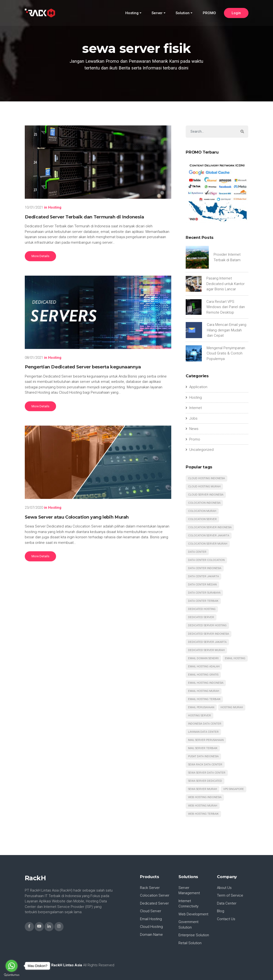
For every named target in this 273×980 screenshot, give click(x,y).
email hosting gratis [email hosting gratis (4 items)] (203, 675)
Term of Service (230, 896)
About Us (224, 888)
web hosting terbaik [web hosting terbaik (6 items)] (203, 814)
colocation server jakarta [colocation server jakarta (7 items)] (209, 536)
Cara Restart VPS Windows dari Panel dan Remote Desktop (226, 307)
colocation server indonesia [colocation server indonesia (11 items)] (210, 527)
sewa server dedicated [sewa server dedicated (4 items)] (205, 781)
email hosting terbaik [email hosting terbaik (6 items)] (204, 699)
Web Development (194, 914)
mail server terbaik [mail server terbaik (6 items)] (203, 748)
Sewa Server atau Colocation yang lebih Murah (77, 517)
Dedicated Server (154, 903)
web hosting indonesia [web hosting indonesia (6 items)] (205, 797)
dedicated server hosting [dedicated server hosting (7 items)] (207, 626)
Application (198, 387)
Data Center (227, 903)
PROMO (209, 13)
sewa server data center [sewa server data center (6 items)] (207, 773)
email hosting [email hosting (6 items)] (235, 658)
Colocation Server (155, 896)
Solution (183, 13)
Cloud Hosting (151, 927)
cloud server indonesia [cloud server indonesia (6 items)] (206, 495)
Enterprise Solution (194, 935)
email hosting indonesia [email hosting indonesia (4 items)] (206, 683)
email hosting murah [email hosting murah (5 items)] (204, 691)
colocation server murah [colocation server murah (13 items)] (208, 544)
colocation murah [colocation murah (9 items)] (202, 511)
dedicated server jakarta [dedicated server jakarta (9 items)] (207, 642)
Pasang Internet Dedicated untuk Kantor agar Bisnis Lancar (225, 284)
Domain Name (151, 935)
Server (157, 13)
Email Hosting (151, 919)
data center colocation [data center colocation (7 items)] (206, 560)
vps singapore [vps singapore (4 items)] (234, 789)
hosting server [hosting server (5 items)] (200, 716)
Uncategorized (201, 450)
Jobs (193, 418)
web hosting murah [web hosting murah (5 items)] (203, 806)
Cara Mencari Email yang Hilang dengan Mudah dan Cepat (227, 330)
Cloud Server (151, 911)
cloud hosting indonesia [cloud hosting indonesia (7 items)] (206, 478)
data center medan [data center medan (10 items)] (202, 585)
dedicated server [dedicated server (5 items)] (201, 617)
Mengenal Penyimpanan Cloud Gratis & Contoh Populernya (226, 353)
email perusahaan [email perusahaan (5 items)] (201, 707)
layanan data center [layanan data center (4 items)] (203, 732)
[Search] (211, 132)
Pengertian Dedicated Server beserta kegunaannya (83, 367)
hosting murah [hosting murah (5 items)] (232, 707)
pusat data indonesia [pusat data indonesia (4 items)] (203, 757)
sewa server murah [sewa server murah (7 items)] (203, 789)
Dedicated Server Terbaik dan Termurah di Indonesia (84, 217)
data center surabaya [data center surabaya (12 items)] (204, 593)
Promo (195, 439)
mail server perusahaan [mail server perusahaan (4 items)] (206, 740)
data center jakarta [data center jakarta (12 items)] (203, 576)
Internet (196, 408)
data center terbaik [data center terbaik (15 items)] (203, 601)
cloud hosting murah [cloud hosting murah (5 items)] (204, 487)
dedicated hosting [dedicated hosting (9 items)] (202, 609)
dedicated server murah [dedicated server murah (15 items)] (206, 650)
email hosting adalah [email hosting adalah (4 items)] (204, 667)
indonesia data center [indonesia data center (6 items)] (205, 724)
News (194, 429)
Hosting (132, 13)
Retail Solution (190, 943)
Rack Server (150, 888)
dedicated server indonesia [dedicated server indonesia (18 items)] (209, 634)
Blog (221, 911)
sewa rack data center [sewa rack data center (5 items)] (205, 765)
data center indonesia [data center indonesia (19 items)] (205, 568)
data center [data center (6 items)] (197, 552)
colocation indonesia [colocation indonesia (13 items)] (204, 503)
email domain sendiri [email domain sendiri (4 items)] (203, 658)
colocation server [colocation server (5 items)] (202, 519)
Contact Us (226, 919)
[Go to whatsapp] (12, 966)
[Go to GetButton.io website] (12, 975)
